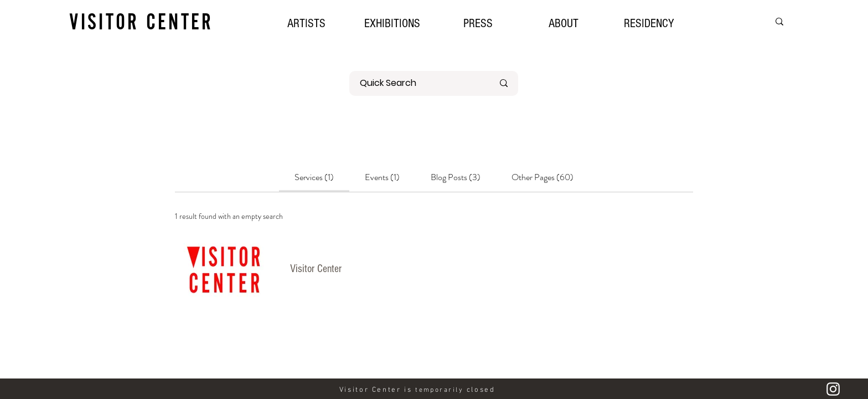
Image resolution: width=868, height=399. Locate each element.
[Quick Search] (418, 83)
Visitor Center (316, 269)
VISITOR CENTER (141, 21)
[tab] (314, 177)
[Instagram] (833, 389)
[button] (392, 22)
